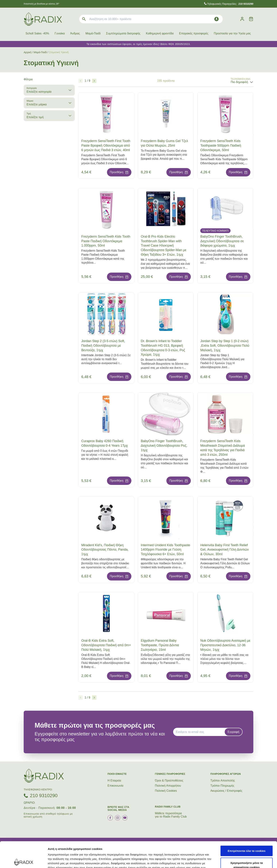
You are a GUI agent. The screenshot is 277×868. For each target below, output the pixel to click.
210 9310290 (44, 796)
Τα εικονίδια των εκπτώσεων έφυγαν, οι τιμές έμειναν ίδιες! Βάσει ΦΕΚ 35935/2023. (138, 44)
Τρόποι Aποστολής (223, 781)
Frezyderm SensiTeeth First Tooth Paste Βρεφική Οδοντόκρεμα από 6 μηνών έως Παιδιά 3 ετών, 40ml (106, 145)
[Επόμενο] (94, 81)
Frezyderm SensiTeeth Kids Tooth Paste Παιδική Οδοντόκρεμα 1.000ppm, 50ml (106, 241)
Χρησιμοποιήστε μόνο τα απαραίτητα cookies (247, 839)
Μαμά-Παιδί (93, 33)
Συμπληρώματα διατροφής (123, 33)
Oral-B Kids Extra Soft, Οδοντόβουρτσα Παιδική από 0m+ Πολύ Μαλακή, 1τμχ (106, 645)
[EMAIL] (200, 732)
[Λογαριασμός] (242, 19)
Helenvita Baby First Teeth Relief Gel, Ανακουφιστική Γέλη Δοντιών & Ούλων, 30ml (225, 550)
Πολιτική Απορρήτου (168, 786)
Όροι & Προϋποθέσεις (169, 781)
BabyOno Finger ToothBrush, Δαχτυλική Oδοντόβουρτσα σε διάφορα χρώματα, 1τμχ (222, 241)
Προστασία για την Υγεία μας (232, 33)
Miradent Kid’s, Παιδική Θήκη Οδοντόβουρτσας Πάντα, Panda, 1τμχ (105, 550)
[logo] (43, 19)
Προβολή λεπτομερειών (216, 861)
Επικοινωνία (115, 786)
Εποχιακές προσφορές (194, 33)
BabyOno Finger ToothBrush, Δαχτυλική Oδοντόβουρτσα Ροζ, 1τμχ (164, 446)
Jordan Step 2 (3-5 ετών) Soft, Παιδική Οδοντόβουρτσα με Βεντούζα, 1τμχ (103, 346)
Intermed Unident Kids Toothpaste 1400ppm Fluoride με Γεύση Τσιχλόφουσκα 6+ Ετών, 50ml (166, 550)
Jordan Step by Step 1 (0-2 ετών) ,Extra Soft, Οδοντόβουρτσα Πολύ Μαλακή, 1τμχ (225, 346)
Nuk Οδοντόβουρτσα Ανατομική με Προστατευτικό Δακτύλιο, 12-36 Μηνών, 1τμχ (225, 645)
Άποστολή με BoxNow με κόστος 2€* (41, 4)
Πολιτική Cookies (166, 791)
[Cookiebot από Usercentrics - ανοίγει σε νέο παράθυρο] (24, 861)
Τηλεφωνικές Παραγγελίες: (230, 4)
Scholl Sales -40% (37, 33)
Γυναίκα (60, 33)
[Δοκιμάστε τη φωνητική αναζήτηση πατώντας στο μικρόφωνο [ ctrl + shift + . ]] (216, 19)
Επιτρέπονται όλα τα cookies (246, 825)
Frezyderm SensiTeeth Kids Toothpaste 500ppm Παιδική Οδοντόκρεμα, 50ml (221, 145)
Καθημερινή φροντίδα (160, 33)
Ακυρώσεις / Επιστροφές (226, 791)
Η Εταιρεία (114, 781)
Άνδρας (75, 33)
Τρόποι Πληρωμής (222, 786)
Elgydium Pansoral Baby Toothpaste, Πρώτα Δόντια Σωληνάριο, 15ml (160, 645)
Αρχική (28, 52)
